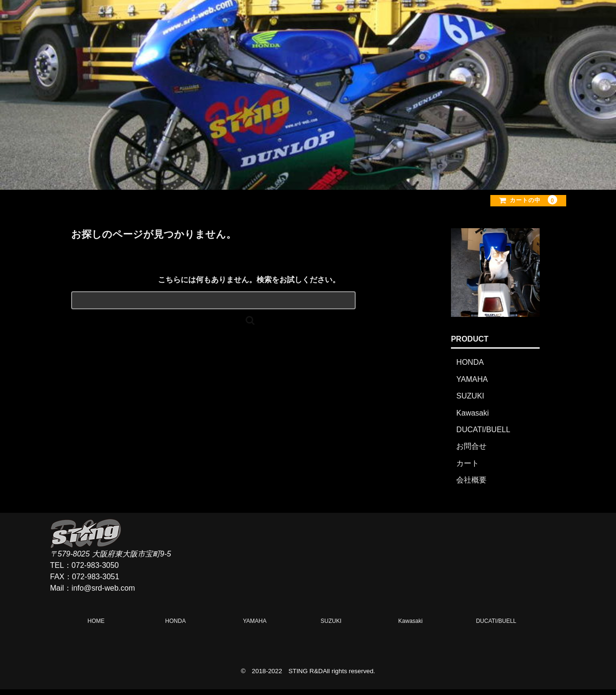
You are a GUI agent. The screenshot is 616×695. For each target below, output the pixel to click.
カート (468, 469)
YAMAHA (472, 385)
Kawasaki (472, 419)
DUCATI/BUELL (483, 435)
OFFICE (461, 23)
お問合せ (471, 452)
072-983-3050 (95, 571)
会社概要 (471, 486)
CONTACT (531, 23)
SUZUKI (470, 402)
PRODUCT (390, 23)
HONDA (470, 368)
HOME (323, 23)
